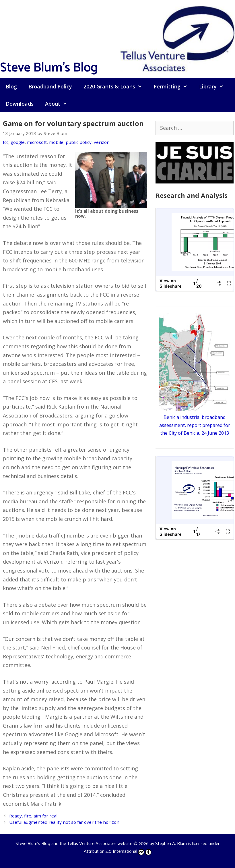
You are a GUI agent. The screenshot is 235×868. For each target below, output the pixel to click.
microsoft (37, 142)
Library (214, 86)
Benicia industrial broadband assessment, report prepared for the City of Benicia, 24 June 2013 (195, 425)
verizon (102, 142)
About (59, 104)
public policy (79, 142)
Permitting (173, 86)
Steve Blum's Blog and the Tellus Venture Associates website (74, 844)
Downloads (20, 104)
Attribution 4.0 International (118, 851)
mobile (56, 142)
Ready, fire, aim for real (33, 816)
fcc (6, 142)
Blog (11, 86)
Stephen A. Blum (171, 844)
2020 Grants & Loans (116, 86)
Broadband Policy (50, 86)
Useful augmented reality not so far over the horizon (64, 822)
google (18, 142)
